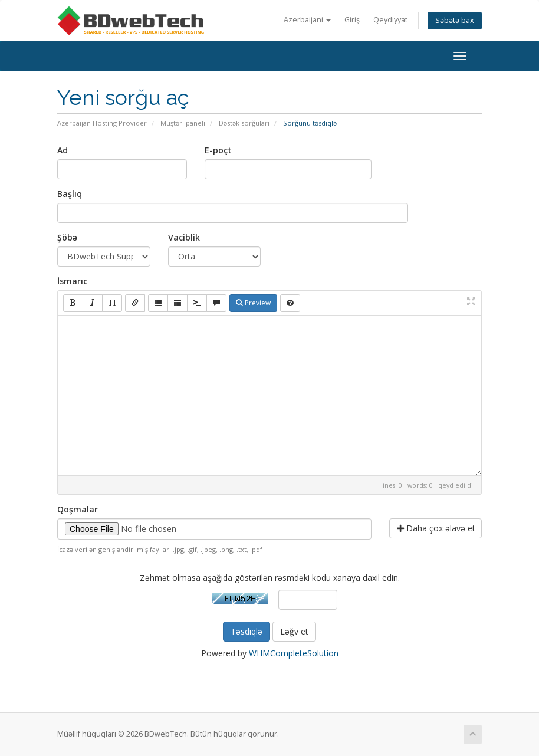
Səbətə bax (455, 20)
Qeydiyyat (390, 20)
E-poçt (218, 150)
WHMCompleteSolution (294, 653)
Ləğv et (294, 631)
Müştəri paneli (183, 123)
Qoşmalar (78, 509)
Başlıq (70, 194)
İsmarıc (72, 281)
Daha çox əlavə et (436, 528)
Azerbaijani (307, 20)
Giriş (352, 20)
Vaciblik (184, 237)
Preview (253, 303)
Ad (63, 150)
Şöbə (67, 237)
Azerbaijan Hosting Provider (102, 123)
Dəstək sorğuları (244, 123)
